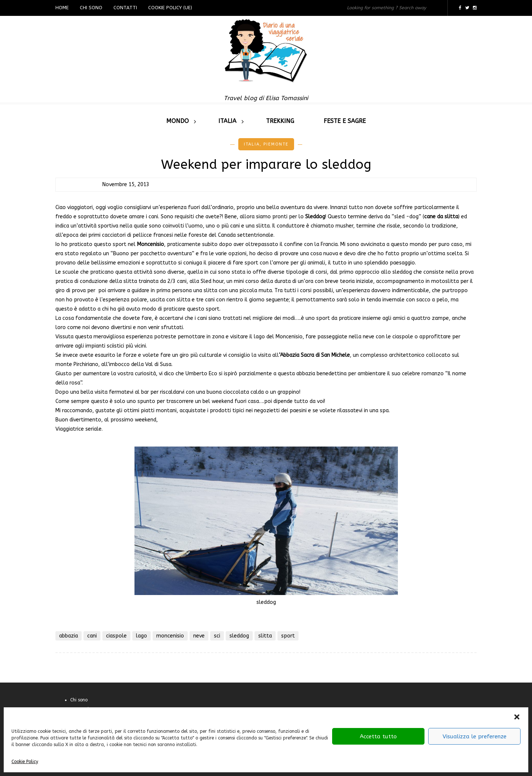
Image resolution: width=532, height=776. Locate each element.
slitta (265, 636)
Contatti (125, 8)
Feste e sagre (345, 121)
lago (141, 636)
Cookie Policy (25, 762)
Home (62, 8)
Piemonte (276, 144)
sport (288, 636)
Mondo (178, 121)
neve (199, 636)
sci (217, 636)
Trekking (280, 121)
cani (92, 636)
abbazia (69, 636)
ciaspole (116, 636)
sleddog (239, 636)
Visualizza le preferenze (475, 736)
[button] (517, 717)
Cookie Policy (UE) (170, 8)
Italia (227, 121)
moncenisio (170, 636)
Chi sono (91, 8)
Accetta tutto (378, 736)
